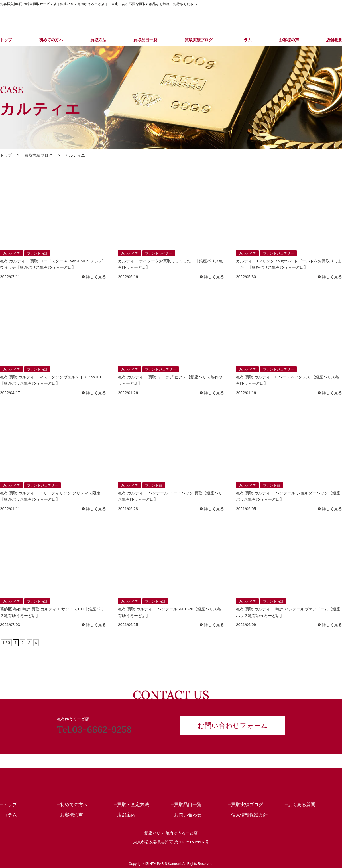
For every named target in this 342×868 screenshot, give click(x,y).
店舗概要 (334, 40)
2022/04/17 (10, 393)
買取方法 (98, 40)
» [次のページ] (36, 643)
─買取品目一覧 (186, 804)
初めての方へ (51, 40)
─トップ (8, 804)
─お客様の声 (70, 815)
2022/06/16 (128, 277)
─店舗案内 (125, 815)
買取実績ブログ (199, 40)
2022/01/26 (128, 393)
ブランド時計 (37, 253)
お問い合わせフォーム (233, 725)
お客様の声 (289, 40)
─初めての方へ (72, 804)
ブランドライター (159, 253)
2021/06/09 (246, 625)
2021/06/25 (128, 625)
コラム (246, 40)
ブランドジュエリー (278, 253)
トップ (6, 40)
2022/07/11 (10, 277)
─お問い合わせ (186, 815)
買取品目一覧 (145, 40)
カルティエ (11, 253)
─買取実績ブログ (245, 804)
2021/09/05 (246, 509)
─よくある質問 (300, 804)
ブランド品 (154, 485)
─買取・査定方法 (132, 804)
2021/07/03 (10, 625)
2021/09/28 (128, 509)
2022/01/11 (10, 509)
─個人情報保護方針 (248, 815)
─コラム (8, 815)
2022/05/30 (246, 277)
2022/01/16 (246, 393)
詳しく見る (96, 277)
